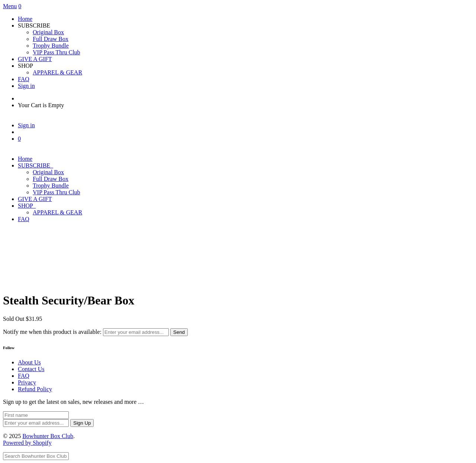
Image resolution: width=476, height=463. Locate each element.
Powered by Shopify (27, 443)
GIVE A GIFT (35, 59)
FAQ (24, 79)
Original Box (48, 32)
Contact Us (31, 369)
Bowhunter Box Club (48, 436)
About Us (29, 362)
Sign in (26, 86)
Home (25, 19)
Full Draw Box (51, 39)
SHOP (27, 206)
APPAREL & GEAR (57, 72)
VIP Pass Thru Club (57, 52)
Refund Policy (35, 389)
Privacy (27, 382)
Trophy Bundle (51, 46)
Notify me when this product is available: (52, 332)
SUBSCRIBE (36, 165)
